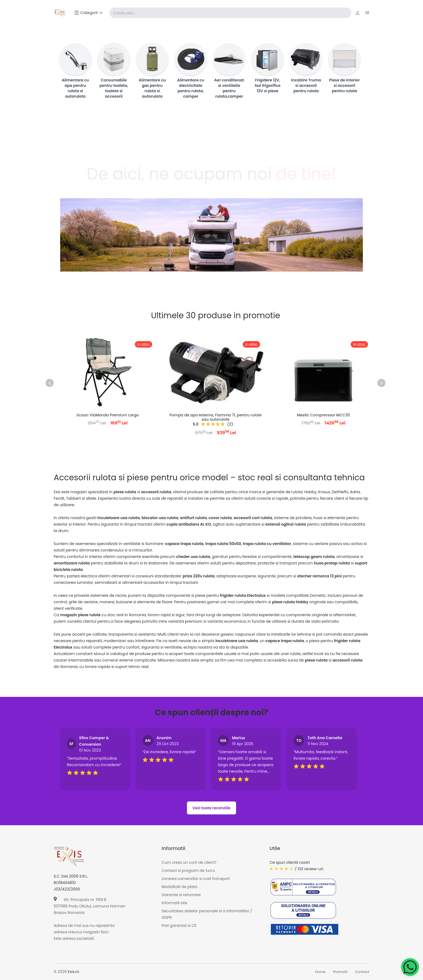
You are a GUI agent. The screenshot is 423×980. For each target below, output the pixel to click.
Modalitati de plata (179, 887)
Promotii (340, 972)
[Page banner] (211, 235)
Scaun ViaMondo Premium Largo (108, 415)
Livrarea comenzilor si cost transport (196, 879)
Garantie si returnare (181, 895)
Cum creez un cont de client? (189, 863)
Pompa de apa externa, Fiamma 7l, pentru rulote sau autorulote (216, 417)
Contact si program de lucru (188, 871)
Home (320, 972)
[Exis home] (60, 13)
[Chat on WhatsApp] (410, 967)
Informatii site (174, 903)
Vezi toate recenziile (211, 808)
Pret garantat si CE (179, 926)
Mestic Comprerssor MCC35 (324, 415)
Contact (362, 972)
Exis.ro (73, 972)
